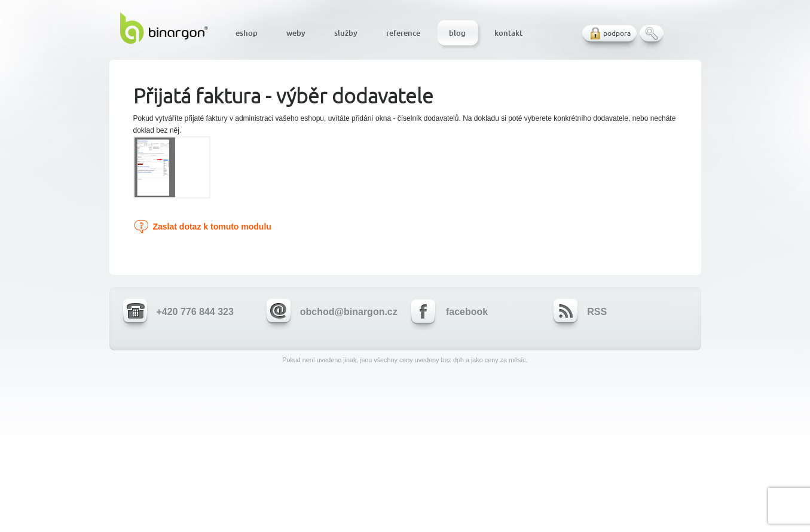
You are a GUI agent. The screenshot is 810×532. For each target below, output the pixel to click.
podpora (617, 33)
